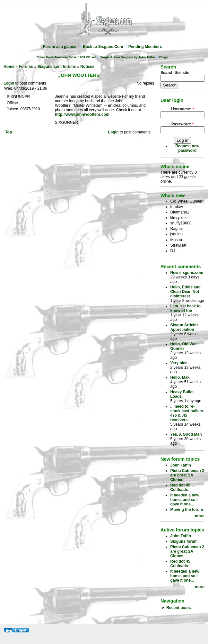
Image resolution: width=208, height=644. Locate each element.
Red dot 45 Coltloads (180, 487)
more (200, 516)
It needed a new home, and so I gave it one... (185, 500)
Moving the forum (186, 510)
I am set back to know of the (185, 308)
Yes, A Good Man (186, 434)
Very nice (179, 363)
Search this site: (176, 73)
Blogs (164, 57)
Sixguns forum (184, 541)
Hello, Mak (180, 377)
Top (9, 132)
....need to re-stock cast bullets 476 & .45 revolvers (186, 413)
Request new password (187, 148)
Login (9, 83)
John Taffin (181, 465)
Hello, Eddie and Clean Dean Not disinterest (185, 292)
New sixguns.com (187, 273)
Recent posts (178, 608)
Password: (183, 124)
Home (9, 67)
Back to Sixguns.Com (103, 47)
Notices (87, 67)
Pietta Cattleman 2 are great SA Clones (187, 475)
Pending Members (145, 47)
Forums (26, 67)
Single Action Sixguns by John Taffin (128, 57)
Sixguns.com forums (56, 67)
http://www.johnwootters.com (82, 114)
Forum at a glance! (60, 47)
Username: (182, 109)
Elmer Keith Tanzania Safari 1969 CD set (66, 57)
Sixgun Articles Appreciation (184, 327)
